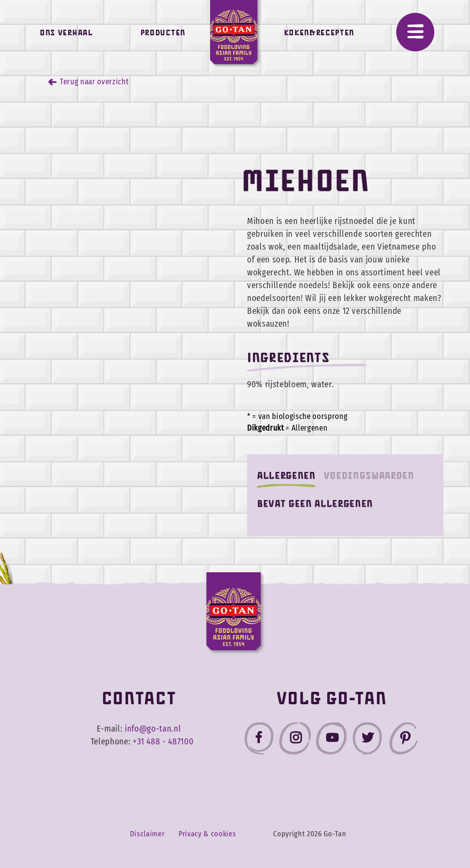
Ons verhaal (66, 35)
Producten (163, 35)
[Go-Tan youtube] (331, 740)
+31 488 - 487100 (163, 742)
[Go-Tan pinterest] (403, 740)
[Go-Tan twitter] (367, 740)
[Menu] (415, 32)
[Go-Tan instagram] (295, 740)
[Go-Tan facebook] (259, 740)
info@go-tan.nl (153, 729)
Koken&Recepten (319, 35)
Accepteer (415, 835)
